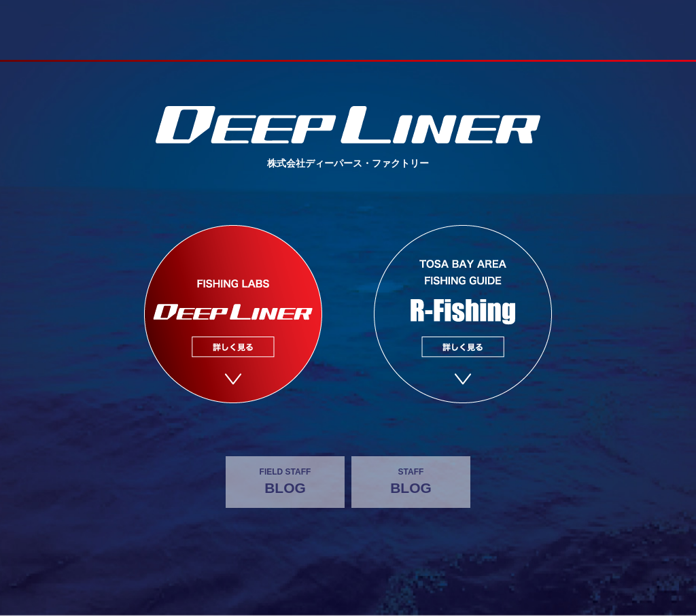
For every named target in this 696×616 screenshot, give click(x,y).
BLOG (285, 481)
